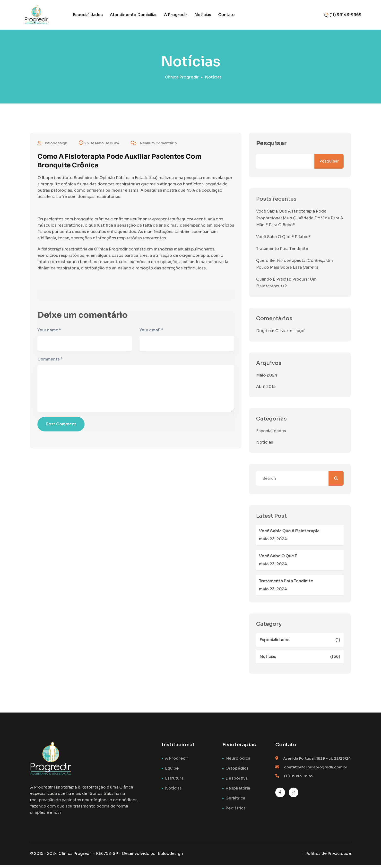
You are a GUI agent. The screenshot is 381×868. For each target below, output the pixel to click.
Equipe (172, 771)
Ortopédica (237, 771)
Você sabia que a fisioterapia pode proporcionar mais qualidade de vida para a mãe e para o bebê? (300, 221)
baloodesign (52, 146)
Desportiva (237, 781)
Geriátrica (235, 801)
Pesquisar (271, 146)
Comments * (50, 363)
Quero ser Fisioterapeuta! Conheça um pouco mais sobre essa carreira (294, 267)
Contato (226, 15)
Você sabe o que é (278, 559)
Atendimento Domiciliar (133, 15)
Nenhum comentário (154, 146)
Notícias (203, 15)
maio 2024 (267, 378)
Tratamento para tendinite (282, 251)
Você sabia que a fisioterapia (289, 534)
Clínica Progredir (182, 80)
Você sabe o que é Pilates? (283, 239)
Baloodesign (170, 856)
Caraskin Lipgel (290, 333)
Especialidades (88, 15)
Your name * (49, 334)
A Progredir (176, 15)
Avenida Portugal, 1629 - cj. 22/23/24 (317, 761)
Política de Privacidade (328, 856)
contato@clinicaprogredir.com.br (316, 770)
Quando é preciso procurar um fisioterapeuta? (286, 285)
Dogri (262, 333)
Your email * (152, 334)
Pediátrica (236, 811)
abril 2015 (266, 389)
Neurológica (238, 761)
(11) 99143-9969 (346, 15)
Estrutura (174, 781)
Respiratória (238, 791)
